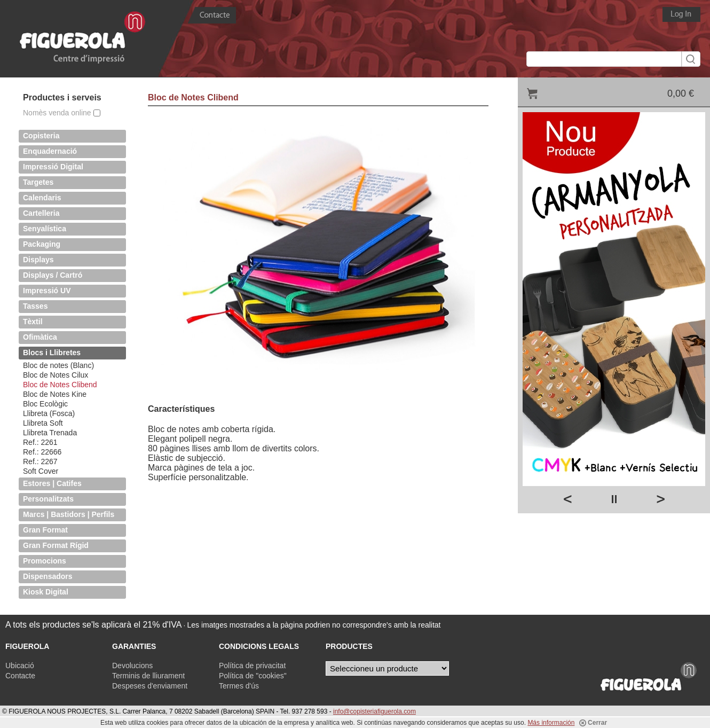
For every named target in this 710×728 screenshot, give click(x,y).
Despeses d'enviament (150, 686)
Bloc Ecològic (45, 404)
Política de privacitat (252, 666)
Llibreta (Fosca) (49, 413)
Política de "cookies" (253, 676)
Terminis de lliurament (148, 676)
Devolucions (132, 666)
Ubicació (20, 666)
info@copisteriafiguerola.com (374, 711)
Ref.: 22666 (42, 452)
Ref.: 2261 (40, 442)
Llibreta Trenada (50, 433)
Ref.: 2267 (40, 461)
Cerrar (593, 723)
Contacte (20, 676)
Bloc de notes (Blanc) (58, 365)
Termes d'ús (239, 686)
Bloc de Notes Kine (55, 394)
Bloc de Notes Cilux (56, 375)
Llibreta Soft (43, 423)
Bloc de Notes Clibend (60, 385)
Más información (551, 723)
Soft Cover (41, 471)
